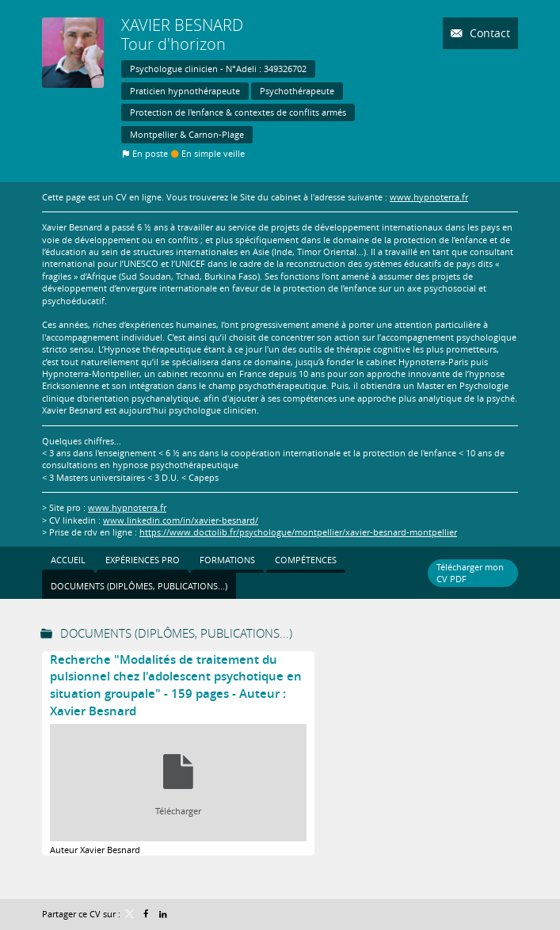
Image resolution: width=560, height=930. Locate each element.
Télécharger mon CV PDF (470, 573)
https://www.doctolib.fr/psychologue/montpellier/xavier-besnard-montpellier (298, 532)
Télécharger (178, 811)
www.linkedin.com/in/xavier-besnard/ (181, 520)
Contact (488, 33)
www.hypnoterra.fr (429, 197)
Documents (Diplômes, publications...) (176, 633)
